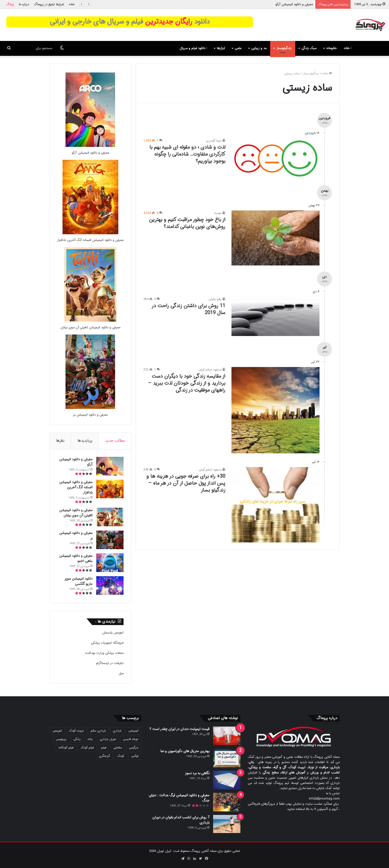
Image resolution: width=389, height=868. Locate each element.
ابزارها (221, 48)
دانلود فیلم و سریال (194, 48)
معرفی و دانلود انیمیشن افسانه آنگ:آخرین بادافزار (90, 240)
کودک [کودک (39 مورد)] (121, 756)
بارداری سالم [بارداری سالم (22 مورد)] (98, 731)
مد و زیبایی (259, 48)
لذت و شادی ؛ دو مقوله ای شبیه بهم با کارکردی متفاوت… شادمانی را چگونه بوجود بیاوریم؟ (187, 154)
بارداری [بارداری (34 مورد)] (117, 731)
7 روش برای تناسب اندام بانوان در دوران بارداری (181, 820)
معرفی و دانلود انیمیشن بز (90, 415)
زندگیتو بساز (311, 74)
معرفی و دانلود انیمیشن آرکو (294, 4)
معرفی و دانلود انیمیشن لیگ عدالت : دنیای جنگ (179, 798)
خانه (72, 4)
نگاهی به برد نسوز (197, 773)
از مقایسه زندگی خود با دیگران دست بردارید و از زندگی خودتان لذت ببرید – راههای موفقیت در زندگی (187, 383)
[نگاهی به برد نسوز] (227, 780)
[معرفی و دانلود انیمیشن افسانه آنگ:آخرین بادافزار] (90, 233)
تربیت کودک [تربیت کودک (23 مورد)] (76, 731)
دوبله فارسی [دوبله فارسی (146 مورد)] (131, 739)
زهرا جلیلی (215, 299)
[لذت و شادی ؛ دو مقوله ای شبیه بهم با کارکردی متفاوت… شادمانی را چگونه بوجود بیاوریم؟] (276, 159)
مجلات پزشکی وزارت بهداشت (104, 653)
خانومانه (331, 48)
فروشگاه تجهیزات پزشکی (107, 643)
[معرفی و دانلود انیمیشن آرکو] (90, 146)
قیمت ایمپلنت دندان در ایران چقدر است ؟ (179, 729)
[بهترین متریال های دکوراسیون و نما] (227, 758)
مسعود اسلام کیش (210, 370)
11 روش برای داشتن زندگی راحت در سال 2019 (188, 309)
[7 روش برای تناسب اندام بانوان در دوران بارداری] (227, 824)
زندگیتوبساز (284, 48)
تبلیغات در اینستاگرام (110, 663)
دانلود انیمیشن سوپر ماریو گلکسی (78, 581)
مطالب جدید (115, 441)
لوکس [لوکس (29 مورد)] (135, 756)
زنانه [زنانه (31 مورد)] (90, 739)
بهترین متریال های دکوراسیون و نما (185, 751)
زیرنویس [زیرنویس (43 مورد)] (61, 739)
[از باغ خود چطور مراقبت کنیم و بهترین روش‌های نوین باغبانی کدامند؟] (276, 238)
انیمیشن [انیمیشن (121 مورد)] (133, 731)
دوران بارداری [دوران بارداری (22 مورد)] (108, 739)
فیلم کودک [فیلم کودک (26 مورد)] (87, 748)
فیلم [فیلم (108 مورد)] (104, 748)
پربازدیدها (85, 441)
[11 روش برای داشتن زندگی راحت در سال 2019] (276, 316)
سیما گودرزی (214, 141)
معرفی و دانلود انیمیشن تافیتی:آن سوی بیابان (90, 327)
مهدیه (218, 213)
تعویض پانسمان (113, 633)
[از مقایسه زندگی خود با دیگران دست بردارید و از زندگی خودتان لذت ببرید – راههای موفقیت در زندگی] (276, 410)
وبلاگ (10, 4)
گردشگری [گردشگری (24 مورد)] (104, 756)
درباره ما (24, 4)
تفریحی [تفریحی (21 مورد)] (57, 731)
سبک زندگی (309, 48)
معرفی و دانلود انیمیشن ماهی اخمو (76, 558)
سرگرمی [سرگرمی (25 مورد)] (134, 748)
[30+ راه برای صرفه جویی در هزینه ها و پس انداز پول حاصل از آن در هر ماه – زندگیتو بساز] (276, 505)
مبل (121, 673)
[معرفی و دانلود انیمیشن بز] (90, 408)
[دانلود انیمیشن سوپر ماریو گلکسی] (110, 585)
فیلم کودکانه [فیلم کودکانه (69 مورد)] (66, 748)
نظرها (60, 441)
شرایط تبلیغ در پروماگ (49, 4)
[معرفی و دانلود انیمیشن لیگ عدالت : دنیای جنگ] (227, 802)
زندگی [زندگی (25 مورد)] (77, 739)
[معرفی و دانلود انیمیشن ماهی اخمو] (110, 563)
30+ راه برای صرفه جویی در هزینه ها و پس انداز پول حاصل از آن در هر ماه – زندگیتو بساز (186, 483)
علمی (238, 48)
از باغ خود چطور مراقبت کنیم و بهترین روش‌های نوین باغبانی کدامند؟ (187, 223)
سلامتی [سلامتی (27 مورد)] (118, 748)
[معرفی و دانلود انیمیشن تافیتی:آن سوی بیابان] (90, 321)
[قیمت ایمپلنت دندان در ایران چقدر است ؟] (227, 736)
